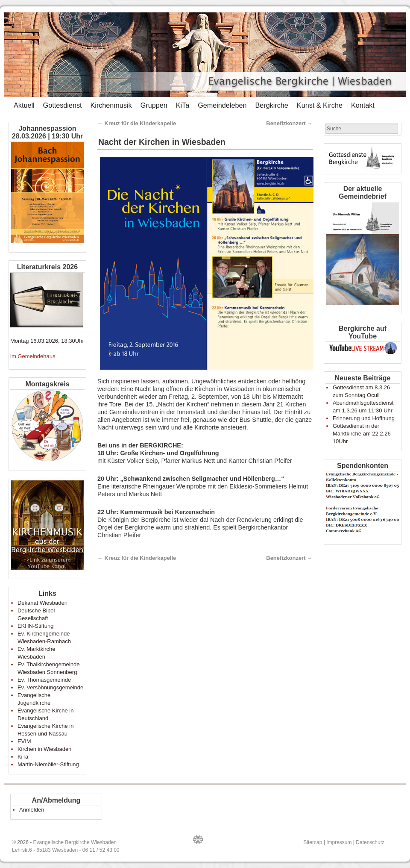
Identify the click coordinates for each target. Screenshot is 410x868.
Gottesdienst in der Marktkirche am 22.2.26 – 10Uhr (364, 434)
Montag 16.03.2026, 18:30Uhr (47, 341)
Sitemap (313, 842)
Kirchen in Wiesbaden (44, 749)
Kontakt (363, 105)
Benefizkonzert (289, 123)
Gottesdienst (63, 105)
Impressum (339, 842)
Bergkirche (271, 105)
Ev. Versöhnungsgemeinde (50, 687)
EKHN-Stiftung (36, 626)
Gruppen (154, 105)
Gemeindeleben (222, 105)
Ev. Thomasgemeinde (44, 680)
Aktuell (24, 105)
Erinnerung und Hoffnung (364, 418)
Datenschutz (370, 842)
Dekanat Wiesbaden (42, 603)
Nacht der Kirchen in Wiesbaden (162, 142)
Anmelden (32, 810)
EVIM (24, 741)
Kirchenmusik (111, 105)
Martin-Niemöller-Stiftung (48, 764)
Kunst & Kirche (320, 105)
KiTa (183, 105)
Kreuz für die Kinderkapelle (137, 123)
